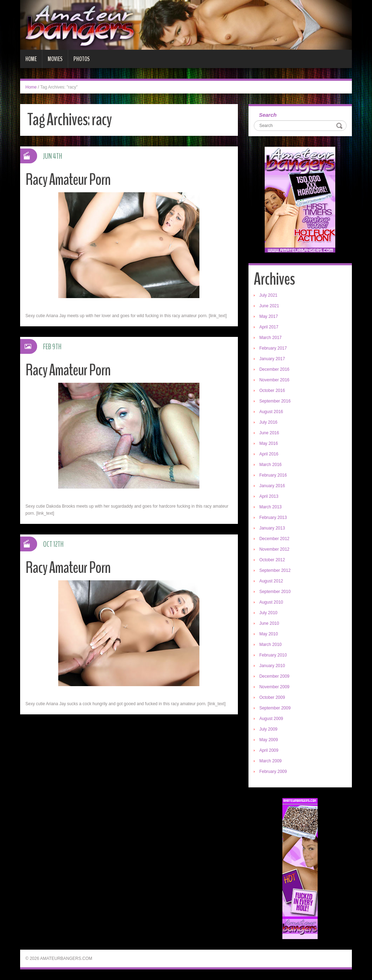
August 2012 (271, 581)
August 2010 (271, 602)
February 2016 (273, 475)
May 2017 (269, 316)
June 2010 (269, 623)
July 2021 (268, 295)
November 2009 (274, 687)
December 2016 (274, 369)
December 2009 (274, 676)
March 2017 (271, 338)
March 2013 (271, 507)
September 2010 (275, 592)
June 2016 (269, 433)
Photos (82, 59)
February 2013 (273, 518)
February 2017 (273, 348)
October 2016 (272, 391)
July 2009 (268, 729)
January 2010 (272, 666)
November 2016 (274, 380)
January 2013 (272, 528)
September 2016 (275, 401)
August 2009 (271, 719)
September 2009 (275, 708)
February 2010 (273, 655)
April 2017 (269, 327)
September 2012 (275, 570)
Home (31, 59)
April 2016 (269, 454)
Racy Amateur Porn (68, 180)
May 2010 (269, 634)
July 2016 (268, 422)
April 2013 (269, 496)
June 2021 (269, 306)
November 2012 (274, 549)
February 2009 (273, 772)
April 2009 (269, 750)
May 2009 (269, 740)
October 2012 (272, 560)
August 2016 (271, 412)
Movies (55, 59)
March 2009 (271, 761)
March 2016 (271, 465)
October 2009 (272, 697)
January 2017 (272, 359)
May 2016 (269, 443)
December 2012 (274, 539)
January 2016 (272, 486)
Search (268, 115)
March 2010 (271, 645)
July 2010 (268, 613)
